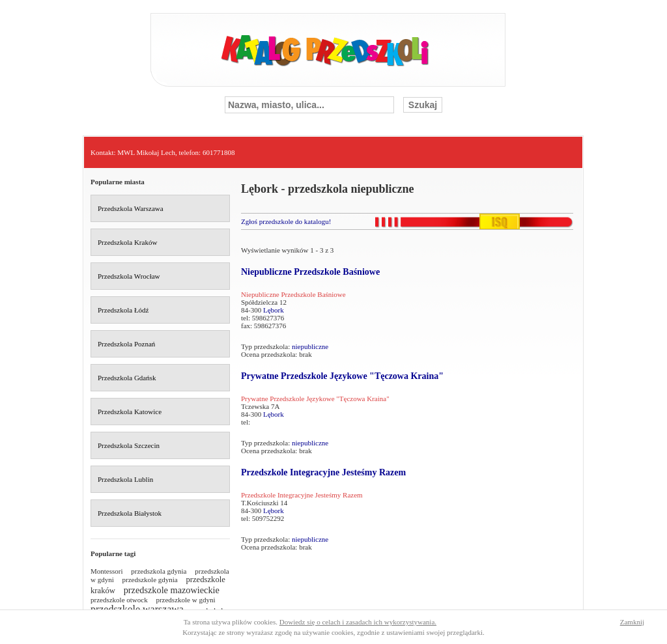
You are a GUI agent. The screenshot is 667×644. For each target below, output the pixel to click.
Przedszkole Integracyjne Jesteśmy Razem (323, 472)
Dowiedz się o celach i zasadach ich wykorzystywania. (358, 622)
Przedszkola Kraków (127, 242)
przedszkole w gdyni (185, 600)
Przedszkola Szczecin (129, 445)
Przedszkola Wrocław (129, 276)
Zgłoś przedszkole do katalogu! (286, 221)
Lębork (274, 310)
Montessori (107, 571)
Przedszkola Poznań (126, 344)
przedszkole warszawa (137, 609)
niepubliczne (310, 346)
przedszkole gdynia (150, 580)
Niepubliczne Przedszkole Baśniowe (310, 272)
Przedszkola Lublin (125, 479)
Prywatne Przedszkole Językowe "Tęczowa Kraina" (342, 376)
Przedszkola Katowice (130, 412)
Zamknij (632, 622)
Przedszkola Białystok (130, 513)
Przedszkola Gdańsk (127, 378)
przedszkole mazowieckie (172, 590)
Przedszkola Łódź (123, 310)
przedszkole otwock (119, 600)
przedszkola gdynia (159, 571)
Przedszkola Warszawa (131, 208)
